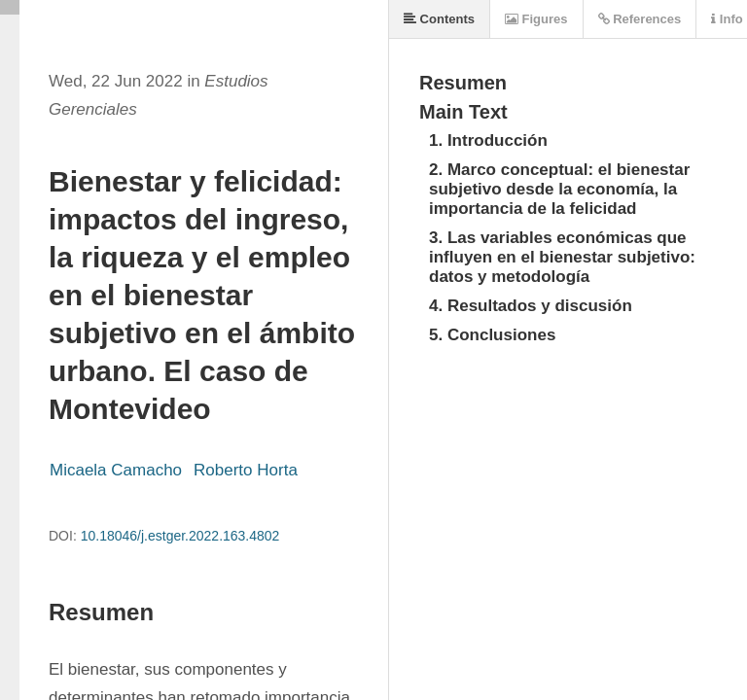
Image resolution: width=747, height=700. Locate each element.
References (640, 19)
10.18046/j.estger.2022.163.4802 (180, 536)
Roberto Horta (246, 470)
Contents (439, 19)
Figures (536, 19)
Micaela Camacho (116, 470)
